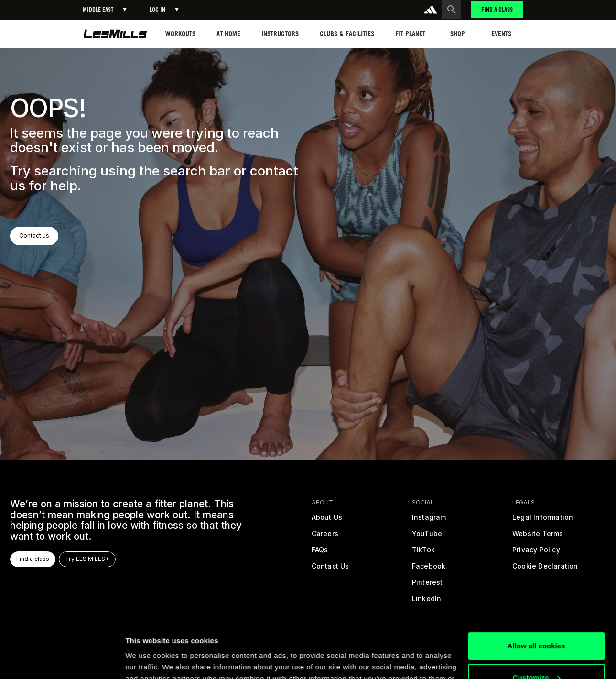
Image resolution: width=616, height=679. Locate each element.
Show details (147, 660)
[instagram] (429, 520)
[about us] (327, 520)
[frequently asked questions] (319, 553)
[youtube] (427, 537)
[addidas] (431, 10)
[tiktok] (423, 553)
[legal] (543, 520)
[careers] (324, 537)
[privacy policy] (536, 553)
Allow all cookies (536, 590)
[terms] (538, 537)
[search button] (452, 10)
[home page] (115, 34)
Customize (537, 621)
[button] (105, 10)
